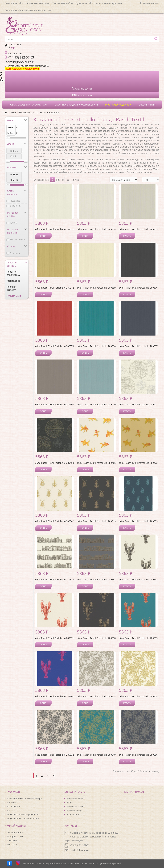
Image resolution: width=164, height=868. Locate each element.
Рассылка (12, 845)
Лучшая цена (14, 296)
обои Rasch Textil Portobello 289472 (138, 463)
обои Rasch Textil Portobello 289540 (55, 580)
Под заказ (15, 201)
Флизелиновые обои (38, 3)
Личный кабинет (16, 833)
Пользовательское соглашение (23, 818)
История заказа (15, 837)
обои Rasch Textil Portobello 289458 (55, 463)
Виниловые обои (14, 3)
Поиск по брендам (20, 112)
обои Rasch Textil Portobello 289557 (96, 580)
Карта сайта (73, 814)
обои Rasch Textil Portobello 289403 (55, 405)
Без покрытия (17, 239)
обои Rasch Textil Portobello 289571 (55, 638)
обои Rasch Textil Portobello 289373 (55, 346)
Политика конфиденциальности (23, 814)
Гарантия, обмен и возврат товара (25, 799)
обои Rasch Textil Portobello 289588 (96, 638)
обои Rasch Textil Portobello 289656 (138, 755)
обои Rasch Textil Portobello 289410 (96, 405)
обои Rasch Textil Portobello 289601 (55, 696)
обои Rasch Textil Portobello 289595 (138, 638)
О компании (14, 807)
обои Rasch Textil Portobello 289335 (138, 229)
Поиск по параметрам (13, 273)
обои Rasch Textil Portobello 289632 (55, 755)
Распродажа (13, 281)
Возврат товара (75, 811)
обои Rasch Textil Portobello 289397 (138, 346)
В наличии (15, 206)
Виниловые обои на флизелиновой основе (28, 10)
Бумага (13, 223)
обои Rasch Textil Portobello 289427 (138, 405)
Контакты (12, 803)
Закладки (12, 841)
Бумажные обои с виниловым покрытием (99, 3)
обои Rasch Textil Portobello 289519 (96, 521)
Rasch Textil (39, 112)
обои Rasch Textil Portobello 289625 (138, 696)
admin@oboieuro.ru (80, 850)
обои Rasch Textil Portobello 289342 (55, 288)
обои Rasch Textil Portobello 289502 (55, 521)
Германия (15, 253)
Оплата (11, 811)
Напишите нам (82, 95)
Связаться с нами (76, 807)
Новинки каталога (11, 288)
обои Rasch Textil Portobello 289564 (138, 580)
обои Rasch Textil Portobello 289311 (55, 229)
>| (54, 776)
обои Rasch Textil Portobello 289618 (96, 696)
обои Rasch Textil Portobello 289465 (96, 463)
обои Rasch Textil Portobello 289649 (96, 755)
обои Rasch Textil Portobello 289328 (96, 229)
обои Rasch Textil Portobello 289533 (138, 521)
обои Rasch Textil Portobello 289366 (138, 288)
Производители (75, 799)
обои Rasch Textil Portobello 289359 (96, 288)
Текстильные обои (63, 3)
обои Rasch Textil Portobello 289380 (96, 346)
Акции (70, 803)
